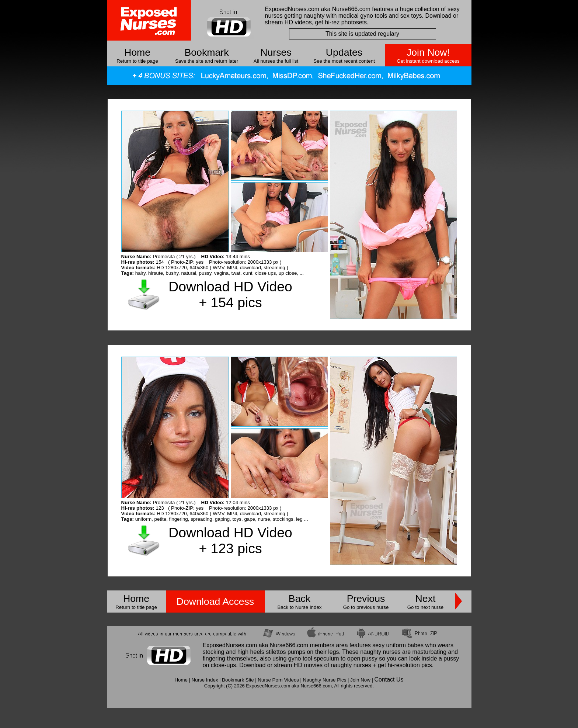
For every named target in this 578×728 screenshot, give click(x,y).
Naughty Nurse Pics (325, 680)
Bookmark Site (238, 680)
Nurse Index (205, 680)
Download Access (215, 602)
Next (426, 599)
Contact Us (389, 680)
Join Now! (428, 52)
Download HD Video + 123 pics (230, 540)
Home (137, 52)
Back (300, 599)
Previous (366, 599)
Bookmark (207, 52)
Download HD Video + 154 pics (230, 294)
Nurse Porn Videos (278, 680)
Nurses (276, 52)
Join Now (360, 680)
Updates (344, 52)
